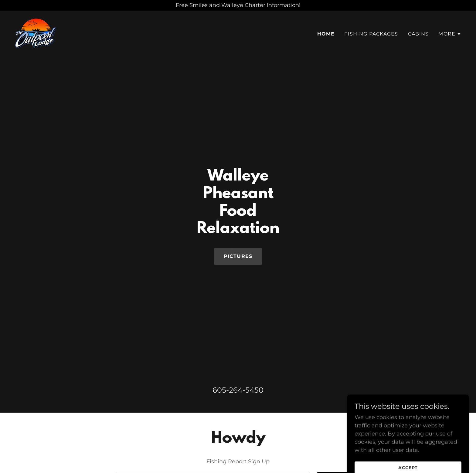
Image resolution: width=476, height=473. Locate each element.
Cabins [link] (418, 34)
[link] (36, 33)
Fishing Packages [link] (371, 34)
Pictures (238, 256)
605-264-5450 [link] (238, 390)
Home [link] (326, 34)
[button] (450, 34)
